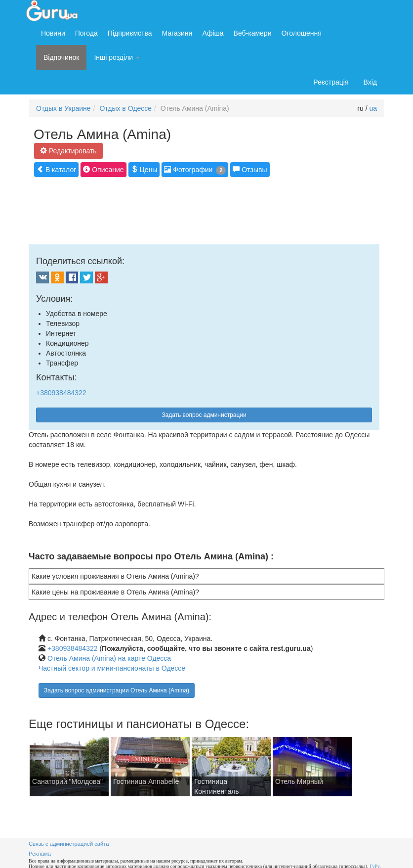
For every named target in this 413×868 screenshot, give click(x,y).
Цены (144, 169)
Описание (103, 169)
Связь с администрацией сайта (69, 844)
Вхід (370, 82)
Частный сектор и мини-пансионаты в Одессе (112, 668)
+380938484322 (61, 393)
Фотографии (195, 170)
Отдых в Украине (63, 108)
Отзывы (250, 169)
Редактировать (68, 151)
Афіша (213, 33)
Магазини (177, 33)
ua (373, 108)
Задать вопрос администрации (204, 415)
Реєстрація (331, 82)
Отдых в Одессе (125, 108)
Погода (86, 33)
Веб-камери (253, 33)
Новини (53, 33)
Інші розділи (117, 57)
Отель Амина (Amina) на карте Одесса (109, 658)
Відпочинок (61, 57)
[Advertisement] (208, 210)
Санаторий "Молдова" (67, 781)
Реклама (40, 854)
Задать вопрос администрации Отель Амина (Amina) (117, 690)
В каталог (56, 169)
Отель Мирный (299, 781)
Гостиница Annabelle (146, 781)
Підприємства (130, 33)
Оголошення (301, 33)
